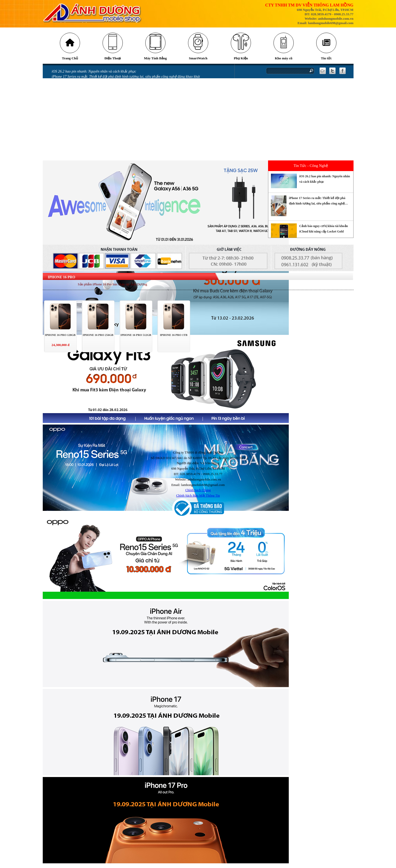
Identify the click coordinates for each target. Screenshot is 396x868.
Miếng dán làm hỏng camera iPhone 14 (81, 133)
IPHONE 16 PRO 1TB (174, 338)
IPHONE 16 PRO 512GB (136, 338)
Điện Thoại (113, 61)
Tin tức (326, 61)
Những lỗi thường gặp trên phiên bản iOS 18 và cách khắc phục (100, 101)
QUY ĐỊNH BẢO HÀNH (70, 160)
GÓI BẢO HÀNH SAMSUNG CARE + (80, 150)
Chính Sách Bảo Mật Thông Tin (198, 498)
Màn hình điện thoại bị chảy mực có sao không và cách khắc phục (101, 117)
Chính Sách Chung (198, 493)
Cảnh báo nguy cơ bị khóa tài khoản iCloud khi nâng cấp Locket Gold (103, 85)
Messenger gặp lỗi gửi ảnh (72, 106)
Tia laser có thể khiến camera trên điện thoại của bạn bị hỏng (98, 96)
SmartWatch (198, 61)
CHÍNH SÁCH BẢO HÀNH (72, 155)
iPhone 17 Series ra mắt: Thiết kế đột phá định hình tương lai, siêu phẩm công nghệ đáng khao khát (126, 79)
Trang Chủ (70, 61)
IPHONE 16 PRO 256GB (98, 338)
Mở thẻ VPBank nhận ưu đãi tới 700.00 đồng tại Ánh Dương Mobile (103, 112)
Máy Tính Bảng (155, 61)
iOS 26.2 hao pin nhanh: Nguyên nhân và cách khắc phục (94, 74)
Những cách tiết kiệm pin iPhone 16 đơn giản (86, 90)
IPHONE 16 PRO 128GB (60, 338)
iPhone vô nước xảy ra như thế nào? (79, 128)
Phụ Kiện (241, 61)
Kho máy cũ (283, 61)
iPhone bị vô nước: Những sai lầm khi (80, 123)
